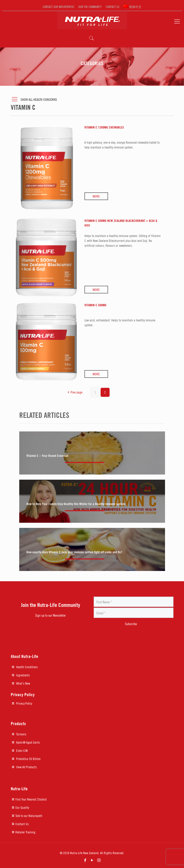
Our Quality (22, 807)
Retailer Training (25, 832)
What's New (23, 683)
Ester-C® (22, 751)
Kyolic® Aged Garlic (28, 742)
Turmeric (21, 734)
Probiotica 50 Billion (28, 759)
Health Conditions (27, 667)
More (96, 196)
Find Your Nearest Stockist (31, 799)
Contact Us (22, 824)
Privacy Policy (24, 703)
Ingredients (23, 675)
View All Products (26, 767)
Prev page (74, 392)
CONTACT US (113, 7)
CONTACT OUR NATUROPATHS (58, 7)
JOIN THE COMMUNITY (90, 7)
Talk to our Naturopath (29, 816)
